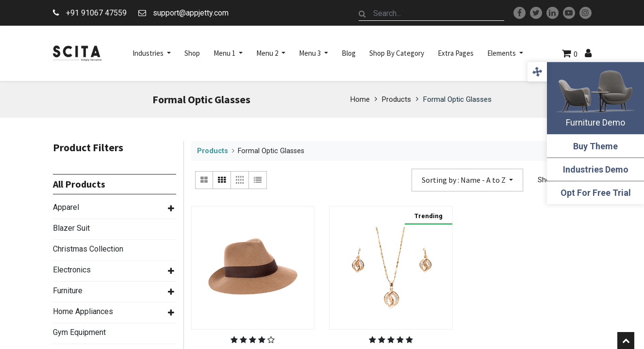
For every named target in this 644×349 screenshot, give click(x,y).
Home (360, 99)
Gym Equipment (79, 332)
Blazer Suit (71, 228)
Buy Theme (595, 146)
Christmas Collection (88, 249)
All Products (79, 184)
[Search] (363, 14)
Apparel (66, 207)
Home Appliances (83, 311)
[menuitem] (192, 53)
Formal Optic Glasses (457, 99)
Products (396, 99)
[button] (467, 180)
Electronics (72, 270)
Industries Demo (596, 169)
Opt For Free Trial (596, 193)
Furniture (68, 291)
